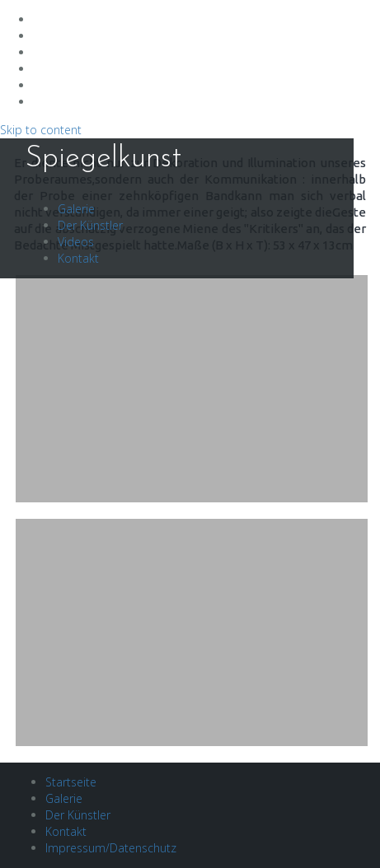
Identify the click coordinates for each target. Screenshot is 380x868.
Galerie (76, 209)
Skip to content (41, 130)
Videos (76, 242)
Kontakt (78, 258)
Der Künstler (90, 225)
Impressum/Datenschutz (111, 848)
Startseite (71, 782)
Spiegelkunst (103, 159)
